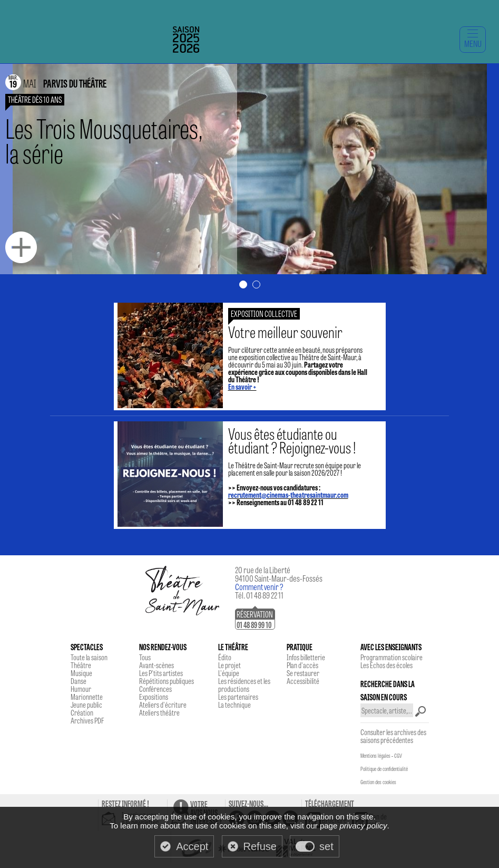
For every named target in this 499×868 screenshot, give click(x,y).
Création (82, 712)
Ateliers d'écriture (163, 705)
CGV (398, 756)
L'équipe (229, 673)
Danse (79, 681)
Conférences (155, 689)
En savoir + (242, 387)
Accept (192, 846)
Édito (225, 657)
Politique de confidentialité (384, 769)
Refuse (260, 846)
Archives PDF (87, 720)
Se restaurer (303, 673)
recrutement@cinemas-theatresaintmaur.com (288, 495)
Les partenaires (238, 697)
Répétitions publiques (167, 681)
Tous (145, 657)
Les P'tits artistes (161, 673)
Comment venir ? (259, 587)
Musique (81, 673)
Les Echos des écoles (387, 665)
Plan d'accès (302, 665)
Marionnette (87, 697)
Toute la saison (89, 657)
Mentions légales (375, 756)
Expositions (154, 697)
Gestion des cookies (378, 782)
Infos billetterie (306, 657)
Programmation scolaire (392, 657)
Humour (81, 689)
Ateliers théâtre (159, 712)
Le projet (229, 665)
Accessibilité (303, 681)
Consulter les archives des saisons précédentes (393, 736)
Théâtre (81, 665)
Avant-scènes (156, 665)
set (326, 846)
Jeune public (86, 705)
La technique (234, 705)
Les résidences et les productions (244, 685)
